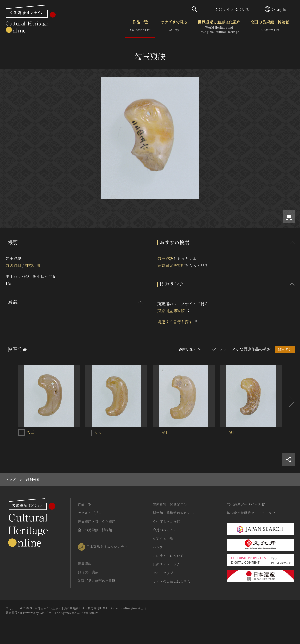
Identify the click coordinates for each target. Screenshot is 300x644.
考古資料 (13, 265)
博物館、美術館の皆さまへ (173, 513)
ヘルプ (158, 547)
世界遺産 (85, 564)
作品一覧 (140, 27)
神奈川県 (33, 265)
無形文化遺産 (88, 572)
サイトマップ (163, 573)
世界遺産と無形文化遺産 (219, 27)
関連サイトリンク (167, 564)
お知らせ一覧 (163, 539)
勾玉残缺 (165, 258)
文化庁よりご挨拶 (167, 521)
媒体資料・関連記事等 (170, 504)
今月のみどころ (165, 530)
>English (277, 9)
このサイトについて (232, 9)
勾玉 (31, 432)
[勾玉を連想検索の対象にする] (22, 433)
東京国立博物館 (171, 265)
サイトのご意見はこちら (172, 581)
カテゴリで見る (174, 27)
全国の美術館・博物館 (270, 27)
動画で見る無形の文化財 (97, 581)
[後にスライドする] (290, 402)
